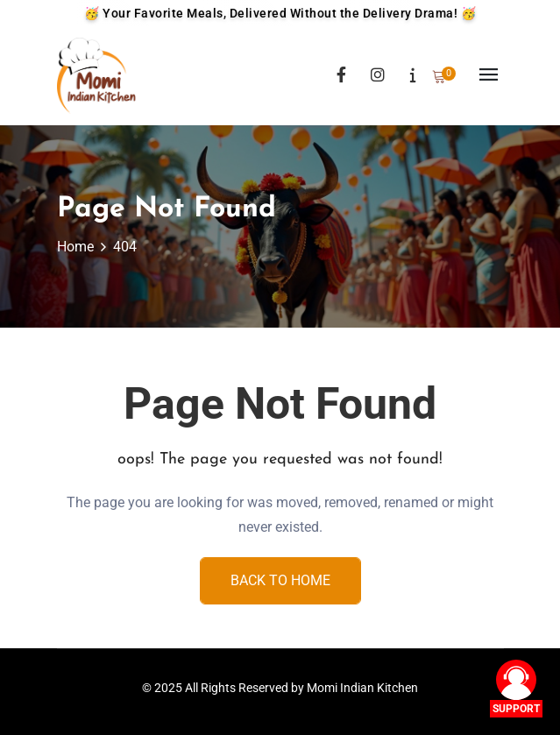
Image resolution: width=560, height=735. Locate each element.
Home (75, 247)
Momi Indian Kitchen (362, 688)
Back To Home (280, 580)
